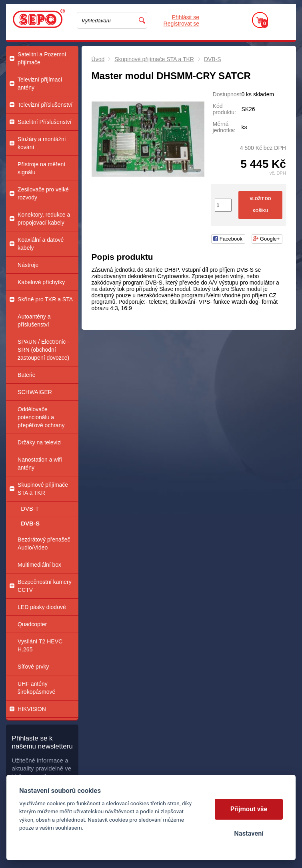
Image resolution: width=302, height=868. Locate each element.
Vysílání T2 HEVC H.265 (40, 645)
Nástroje (28, 265)
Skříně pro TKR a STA (45, 299)
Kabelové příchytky (41, 282)
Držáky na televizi (40, 442)
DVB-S (30, 523)
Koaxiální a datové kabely (41, 244)
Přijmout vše (249, 809)
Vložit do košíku (260, 205)
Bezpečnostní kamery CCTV (45, 586)
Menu (282, 20)
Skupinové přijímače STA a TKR (43, 489)
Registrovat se (181, 24)
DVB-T (30, 509)
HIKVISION (32, 709)
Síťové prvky (33, 667)
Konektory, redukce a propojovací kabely (44, 219)
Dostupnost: (227, 94)
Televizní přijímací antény (40, 84)
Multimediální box (39, 565)
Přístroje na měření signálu (41, 168)
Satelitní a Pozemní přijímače (42, 58)
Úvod (98, 59)
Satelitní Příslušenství (45, 122)
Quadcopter (32, 624)
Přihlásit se (186, 17)
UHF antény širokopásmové (36, 688)
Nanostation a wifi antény (40, 464)
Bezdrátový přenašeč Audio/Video (44, 543)
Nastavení (249, 833)
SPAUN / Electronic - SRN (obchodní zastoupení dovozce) (43, 350)
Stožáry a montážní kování (42, 143)
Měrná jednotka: (224, 127)
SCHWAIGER (35, 392)
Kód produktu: (224, 109)
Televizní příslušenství (45, 105)
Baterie (26, 375)
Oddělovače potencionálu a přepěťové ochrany (41, 417)
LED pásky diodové (42, 607)
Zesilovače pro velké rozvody (43, 193)
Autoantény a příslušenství (34, 321)
